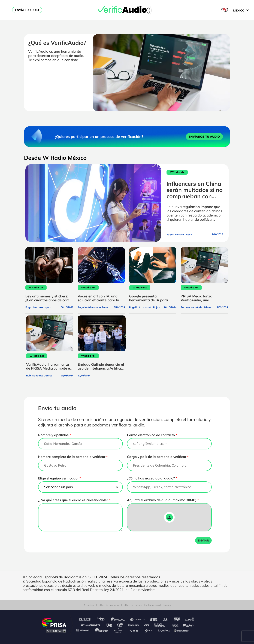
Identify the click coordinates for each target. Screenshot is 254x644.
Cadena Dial (148, 625)
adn (177, 620)
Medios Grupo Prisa (55, 631)
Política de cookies (132, 605)
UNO (111, 625)
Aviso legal (89, 605)
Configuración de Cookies (157, 605)
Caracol (190, 620)
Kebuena (187, 625)
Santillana (120, 620)
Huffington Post (91, 625)
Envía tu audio (27, 10)
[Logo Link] (127, 10)
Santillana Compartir (139, 620)
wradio (121, 625)
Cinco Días (135, 625)
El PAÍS (87, 620)
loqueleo (165, 630)
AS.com (165, 620)
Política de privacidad (109, 605)
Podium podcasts (119, 630)
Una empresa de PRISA (55, 622)
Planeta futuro (174, 625)
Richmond (84, 630)
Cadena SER (154, 620)
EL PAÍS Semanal (161, 625)
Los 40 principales (104, 620)
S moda (149, 630)
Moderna (102, 630)
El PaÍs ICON (134, 630)
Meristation (182, 630)
